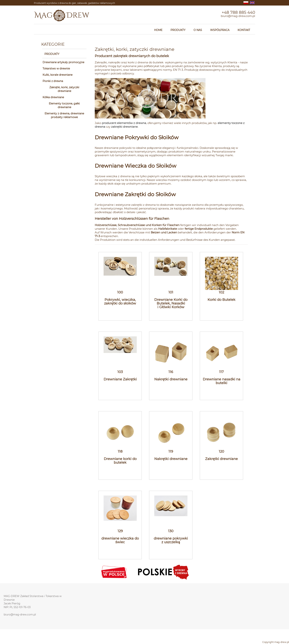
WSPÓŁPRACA (220, 30)
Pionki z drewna (53, 81)
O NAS (198, 30)
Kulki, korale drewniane (58, 75)
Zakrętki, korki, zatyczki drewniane (64, 89)
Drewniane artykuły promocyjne (63, 62)
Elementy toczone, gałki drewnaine (64, 105)
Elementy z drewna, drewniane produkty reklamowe (64, 115)
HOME (158, 30)
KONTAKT (244, 30)
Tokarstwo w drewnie (56, 69)
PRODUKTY (178, 30)
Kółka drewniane (53, 97)
